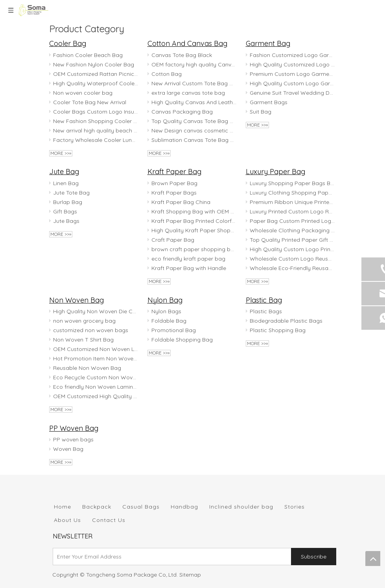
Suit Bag (261, 112)
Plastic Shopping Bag (278, 330)
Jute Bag (64, 172)
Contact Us (109, 520)
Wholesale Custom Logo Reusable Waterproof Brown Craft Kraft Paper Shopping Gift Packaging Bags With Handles (292, 259)
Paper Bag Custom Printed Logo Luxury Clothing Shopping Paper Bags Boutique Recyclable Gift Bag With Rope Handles (292, 221)
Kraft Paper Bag (174, 172)
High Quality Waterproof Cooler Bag (96, 83)
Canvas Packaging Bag (182, 112)
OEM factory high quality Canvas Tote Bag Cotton (194, 64)
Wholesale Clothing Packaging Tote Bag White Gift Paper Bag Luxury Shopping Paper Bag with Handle (292, 230)
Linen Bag (66, 183)
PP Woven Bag (74, 428)
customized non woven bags (91, 330)
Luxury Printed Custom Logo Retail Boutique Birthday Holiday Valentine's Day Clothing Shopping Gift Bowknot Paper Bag (292, 211)
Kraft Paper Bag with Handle (189, 268)
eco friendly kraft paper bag (188, 259)
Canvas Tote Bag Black (182, 55)
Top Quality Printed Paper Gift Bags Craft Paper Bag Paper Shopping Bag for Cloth (292, 240)
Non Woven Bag (76, 300)
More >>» (61, 153)
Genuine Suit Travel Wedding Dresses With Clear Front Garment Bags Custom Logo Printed (292, 93)
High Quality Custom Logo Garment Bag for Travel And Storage (292, 83)
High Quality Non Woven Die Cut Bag (96, 311)
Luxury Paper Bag (275, 172)
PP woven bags (73, 439)
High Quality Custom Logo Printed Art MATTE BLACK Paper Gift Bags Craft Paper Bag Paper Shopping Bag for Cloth (292, 249)
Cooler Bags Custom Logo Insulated (96, 112)
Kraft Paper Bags (174, 193)
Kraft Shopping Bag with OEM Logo (194, 211)
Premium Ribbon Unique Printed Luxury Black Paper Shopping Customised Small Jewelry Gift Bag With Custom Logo (292, 202)
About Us (67, 520)
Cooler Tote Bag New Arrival (90, 102)
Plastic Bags (266, 311)
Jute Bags (66, 221)
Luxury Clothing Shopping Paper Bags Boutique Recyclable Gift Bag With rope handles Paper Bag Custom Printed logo (292, 193)
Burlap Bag (68, 202)
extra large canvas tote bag (188, 93)
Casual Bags (141, 507)
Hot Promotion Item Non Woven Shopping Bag (96, 358)
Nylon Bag (165, 300)
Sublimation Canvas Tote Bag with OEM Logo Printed (194, 140)
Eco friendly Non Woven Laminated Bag (96, 387)
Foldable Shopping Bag (182, 340)
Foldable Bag (169, 321)
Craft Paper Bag (173, 240)
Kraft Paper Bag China (181, 202)
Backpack (97, 507)
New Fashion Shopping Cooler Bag (96, 121)
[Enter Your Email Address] (170, 557)
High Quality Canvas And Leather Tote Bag (194, 102)
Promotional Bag (174, 330)
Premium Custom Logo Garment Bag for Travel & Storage (292, 74)
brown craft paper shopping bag (194, 249)
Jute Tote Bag (71, 193)
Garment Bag (268, 43)
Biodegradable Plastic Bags (286, 321)
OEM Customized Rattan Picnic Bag (96, 74)
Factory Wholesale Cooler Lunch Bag (96, 140)
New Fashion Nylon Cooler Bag (94, 64)
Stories (295, 507)
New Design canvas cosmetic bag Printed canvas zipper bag (194, 130)
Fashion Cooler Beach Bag (88, 55)
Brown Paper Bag (174, 183)
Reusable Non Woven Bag (87, 368)
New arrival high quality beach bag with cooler (96, 130)
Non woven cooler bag (83, 93)
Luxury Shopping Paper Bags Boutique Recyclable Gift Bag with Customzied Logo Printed (292, 183)
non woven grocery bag (84, 321)
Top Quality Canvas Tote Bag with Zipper (194, 121)
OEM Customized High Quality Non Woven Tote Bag (96, 396)
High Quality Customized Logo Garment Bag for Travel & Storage (292, 64)
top (373, 559)
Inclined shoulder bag (241, 507)
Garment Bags (269, 102)
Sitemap (190, 575)
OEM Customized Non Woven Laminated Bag (96, 349)
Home (63, 507)
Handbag (184, 507)
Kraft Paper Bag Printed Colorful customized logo (194, 221)
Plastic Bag (264, 300)
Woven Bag (68, 449)
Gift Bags (65, 211)
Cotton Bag (167, 74)
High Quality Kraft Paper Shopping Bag (194, 230)
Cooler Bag (68, 43)
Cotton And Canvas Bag (187, 43)
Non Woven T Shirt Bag (83, 340)
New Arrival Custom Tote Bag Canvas (194, 83)
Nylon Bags (166, 311)
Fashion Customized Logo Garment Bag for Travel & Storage (292, 55)
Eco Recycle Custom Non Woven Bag (96, 377)
